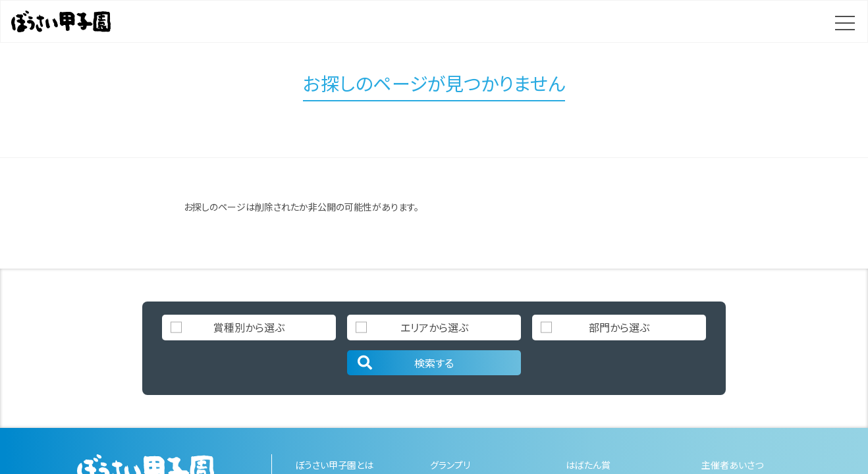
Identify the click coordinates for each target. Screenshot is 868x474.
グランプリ (450, 465)
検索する (405, 363)
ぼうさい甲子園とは (334, 465)
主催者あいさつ (732, 465)
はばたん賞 (588, 465)
